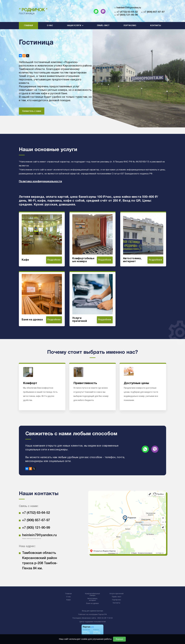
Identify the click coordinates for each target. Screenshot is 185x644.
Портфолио (130, 26)
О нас (50, 26)
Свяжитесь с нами (32, 111)
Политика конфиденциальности (40, 182)
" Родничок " (33, 10)
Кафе (68, 600)
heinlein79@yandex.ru (129, 8)
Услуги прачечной (116, 594)
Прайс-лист (103, 26)
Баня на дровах (92, 604)
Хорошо (119, 639)
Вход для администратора (92, 611)
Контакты (156, 26)
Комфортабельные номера (92, 595)
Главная (28, 26)
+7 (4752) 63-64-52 (127, 12)
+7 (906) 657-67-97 (154, 12)
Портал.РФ (102, 615)
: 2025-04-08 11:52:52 (105, 618)
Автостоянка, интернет (92, 600)
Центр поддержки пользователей (92, 622)
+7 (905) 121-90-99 (127, 15)
